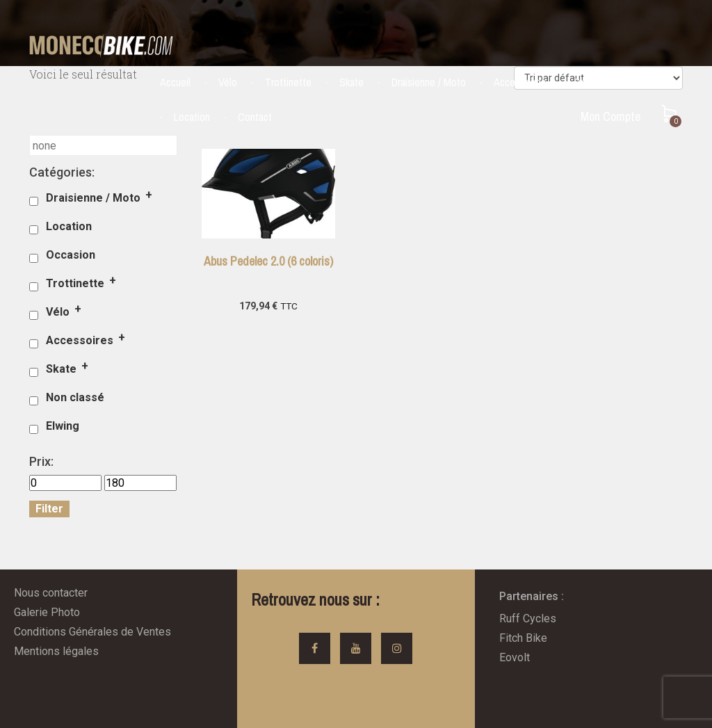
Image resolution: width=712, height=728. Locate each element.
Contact (255, 117)
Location (192, 117)
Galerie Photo (47, 612)
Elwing (63, 426)
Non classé (75, 397)
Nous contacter (51, 593)
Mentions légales (56, 651)
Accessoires (520, 82)
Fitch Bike (523, 638)
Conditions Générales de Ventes (92, 632)
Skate (351, 82)
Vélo (228, 82)
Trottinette (288, 82)
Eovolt (515, 657)
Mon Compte (610, 116)
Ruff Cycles (528, 618)
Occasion (593, 82)
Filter (49, 509)
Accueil (175, 82)
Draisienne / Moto (429, 82)
